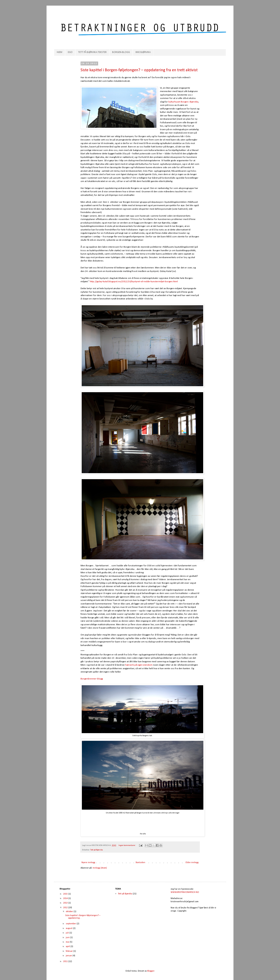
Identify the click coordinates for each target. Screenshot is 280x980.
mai (68, 942)
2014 (66, 898)
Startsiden (140, 863)
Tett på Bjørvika (97, 850)
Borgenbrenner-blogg (92, 679)
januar (69, 956)
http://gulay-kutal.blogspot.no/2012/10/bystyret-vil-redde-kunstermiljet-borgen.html (134, 282)
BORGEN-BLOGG (121, 52)
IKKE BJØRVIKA (143, 52)
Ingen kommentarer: (127, 845)
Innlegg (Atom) (100, 868)
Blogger (151, 971)
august (69, 928)
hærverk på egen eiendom (139, 665)
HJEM (60, 52)
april (68, 947)
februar (70, 951)
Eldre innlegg (192, 863)
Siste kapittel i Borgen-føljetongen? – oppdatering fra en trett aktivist (139, 70)
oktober (70, 912)
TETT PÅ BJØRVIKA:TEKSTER (92, 52)
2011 (66, 961)
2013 (66, 903)
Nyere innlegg (88, 863)
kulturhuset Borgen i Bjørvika (183, 102)
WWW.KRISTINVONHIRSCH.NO (185, 892)
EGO (70, 52)
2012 (66, 908)
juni (68, 938)
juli (68, 933)
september (71, 924)
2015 (66, 894)
